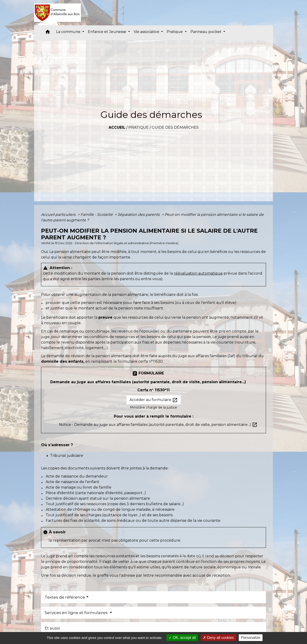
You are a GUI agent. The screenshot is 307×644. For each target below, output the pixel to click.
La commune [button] (69, 32)
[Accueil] (58, 13)
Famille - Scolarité (97, 215)
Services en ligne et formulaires (77, 613)
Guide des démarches (175, 127)
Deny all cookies (218, 638)
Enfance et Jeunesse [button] (108, 32)
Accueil (117, 127)
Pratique (139, 127)
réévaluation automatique (198, 273)
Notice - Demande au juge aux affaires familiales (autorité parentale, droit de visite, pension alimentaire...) (158, 425)
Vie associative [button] (147, 32)
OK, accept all (182, 638)
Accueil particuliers (59, 215)
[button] (48, 33)
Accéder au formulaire (154, 400)
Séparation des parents (139, 215)
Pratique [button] (175, 32)
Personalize (251, 638)
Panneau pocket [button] (206, 32)
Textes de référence (65, 597)
